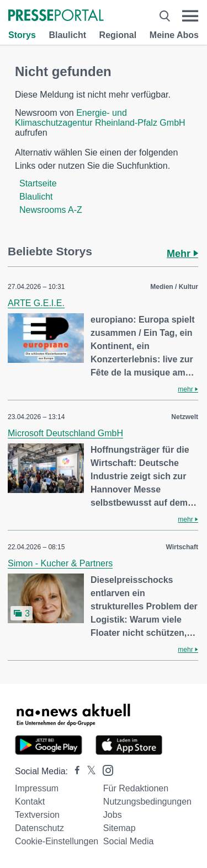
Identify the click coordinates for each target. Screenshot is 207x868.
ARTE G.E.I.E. (36, 303)
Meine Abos (174, 35)
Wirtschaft (182, 547)
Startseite (38, 183)
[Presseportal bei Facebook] (74, 771)
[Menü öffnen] (190, 16)
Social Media (129, 841)
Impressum (37, 788)
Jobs (113, 815)
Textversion (37, 815)
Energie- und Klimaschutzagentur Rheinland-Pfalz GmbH (100, 118)
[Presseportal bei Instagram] (105, 770)
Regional (118, 35)
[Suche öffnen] (165, 16)
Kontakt (30, 802)
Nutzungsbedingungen (147, 802)
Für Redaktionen (136, 788)
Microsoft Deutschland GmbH (65, 433)
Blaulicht (67, 35)
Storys (22, 35)
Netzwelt (185, 417)
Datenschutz (39, 828)
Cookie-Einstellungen (57, 841)
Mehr (182, 254)
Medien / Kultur (174, 287)
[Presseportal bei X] (88, 771)
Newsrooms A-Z (51, 210)
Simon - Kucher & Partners (60, 563)
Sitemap (120, 828)
